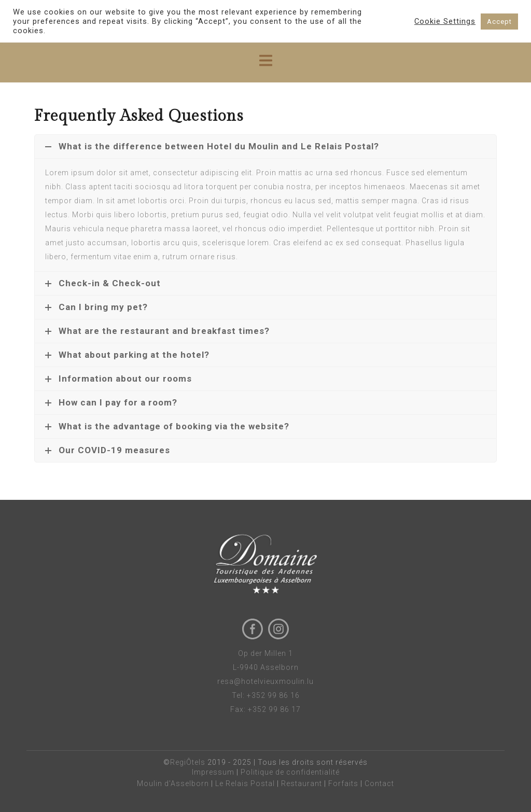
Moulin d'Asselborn (173, 783)
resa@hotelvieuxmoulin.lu (265, 681)
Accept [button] (499, 22)
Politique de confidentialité (290, 772)
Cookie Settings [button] (445, 21)
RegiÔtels (188, 762)
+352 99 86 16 (273, 695)
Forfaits (343, 783)
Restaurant (302, 783)
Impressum (213, 772)
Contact (379, 783)
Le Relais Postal (245, 783)
